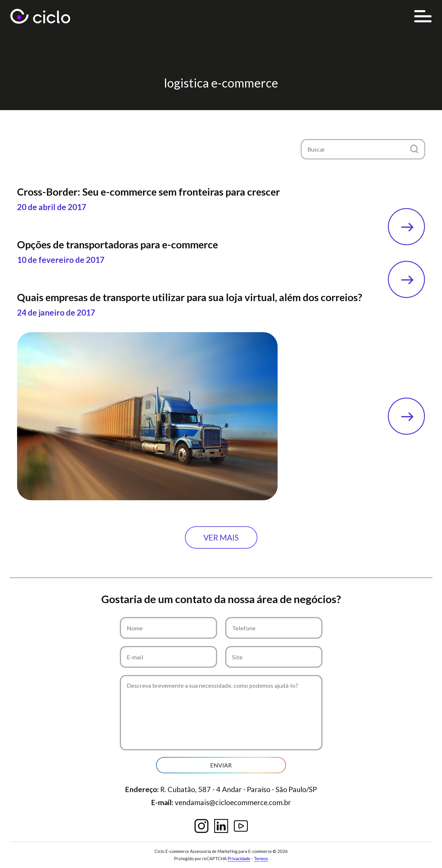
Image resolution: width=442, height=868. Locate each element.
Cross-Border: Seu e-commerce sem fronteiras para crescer (148, 192)
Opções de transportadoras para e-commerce (118, 244)
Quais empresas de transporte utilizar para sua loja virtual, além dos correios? (190, 297)
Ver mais (221, 537)
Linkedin (221, 826)
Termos (261, 858)
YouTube (241, 826)
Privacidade (239, 858)
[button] (414, 149)
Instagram (201, 826)
